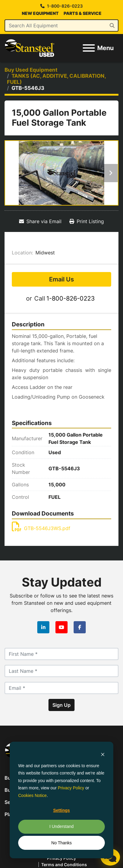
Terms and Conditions (64, 865)
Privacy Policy (71, 788)
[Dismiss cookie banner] (103, 754)
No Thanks (61, 843)
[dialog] (62, 800)
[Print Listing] (87, 221)
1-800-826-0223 (65, 6)
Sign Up (62, 705)
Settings (61, 810)
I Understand (62, 826)
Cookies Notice (32, 795)
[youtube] (62, 627)
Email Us (62, 279)
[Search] (62, 26)
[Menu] (89, 48)
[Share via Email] (40, 221)
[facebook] (80, 627)
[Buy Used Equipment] (31, 70)
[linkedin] (43, 627)
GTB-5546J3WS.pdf (41, 528)
